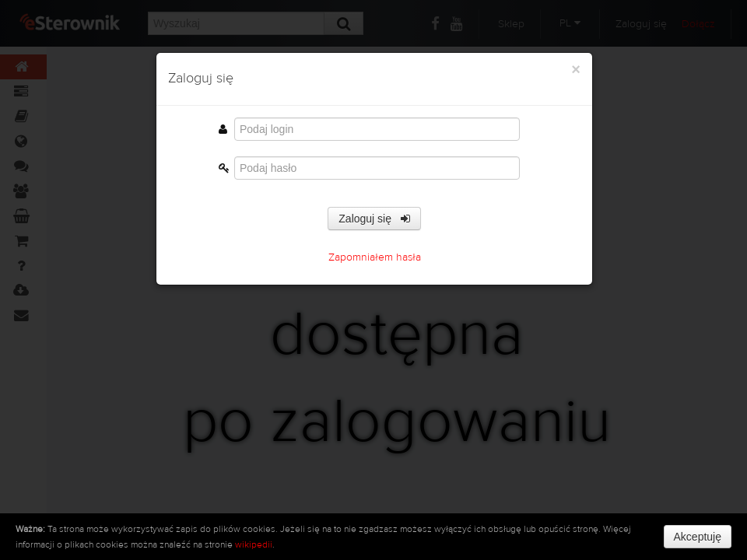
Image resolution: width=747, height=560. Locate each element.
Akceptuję (698, 537)
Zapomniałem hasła (375, 261)
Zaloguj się (374, 222)
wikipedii (254, 544)
